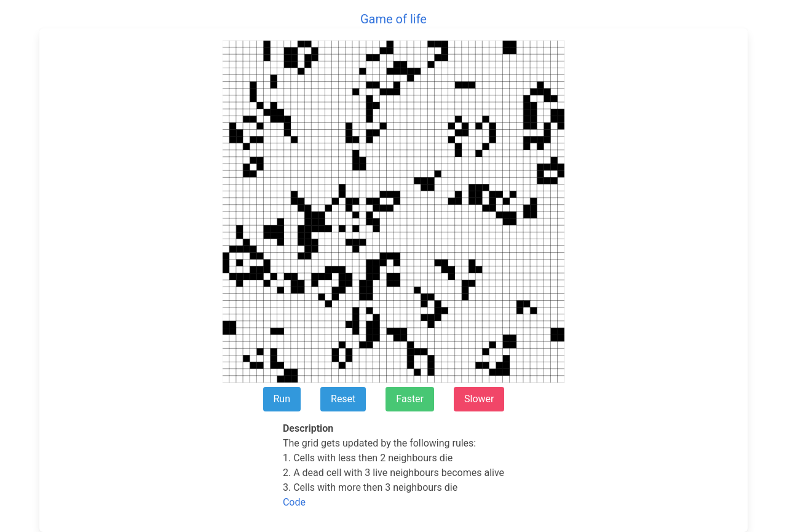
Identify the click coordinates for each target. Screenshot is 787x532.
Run (282, 399)
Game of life (393, 19)
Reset (343, 399)
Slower (479, 399)
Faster (410, 399)
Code (294, 502)
